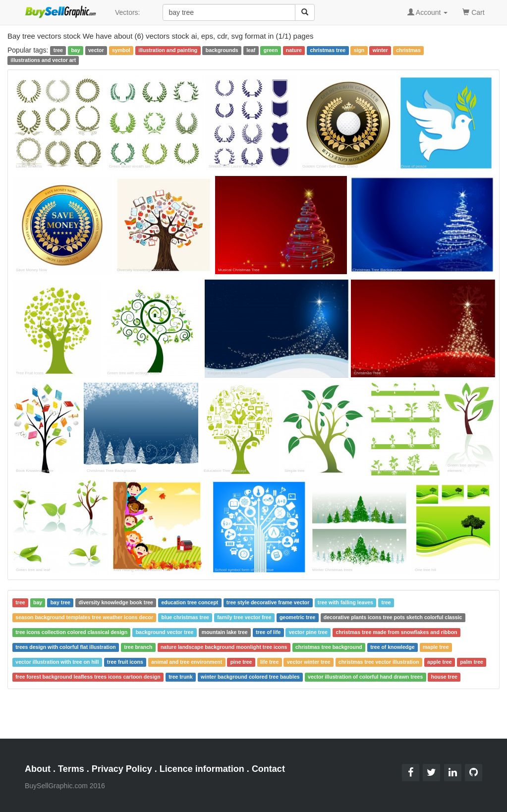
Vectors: (128, 12)
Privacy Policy (122, 769)
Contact (268, 769)
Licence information (202, 769)
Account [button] (428, 12)
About (38, 769)
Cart (473, 12)
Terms (71, 769)
